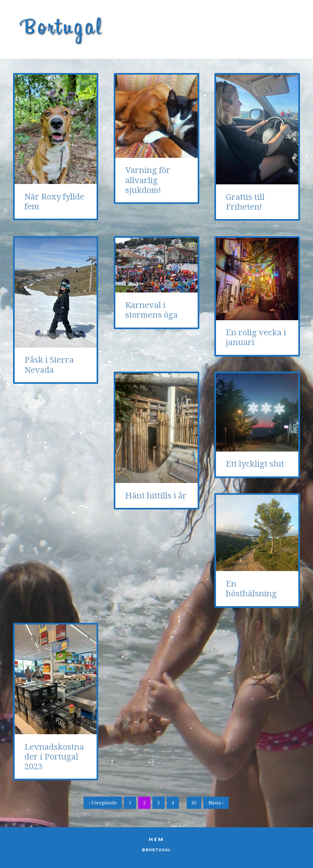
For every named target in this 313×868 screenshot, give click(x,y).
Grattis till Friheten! (245, 202)
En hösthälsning (251, 589)
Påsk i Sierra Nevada (49, 365)
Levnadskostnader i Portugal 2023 (54, 757)
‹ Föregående (103, 803)
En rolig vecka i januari (256, 337)
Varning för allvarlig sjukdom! (148, 180)
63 (194, 803)
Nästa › (216, 803)
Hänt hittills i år (156, 496)
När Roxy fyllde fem (54, 201)
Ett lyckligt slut (255, 464)
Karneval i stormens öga (151, 310)
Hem (156, 839)
